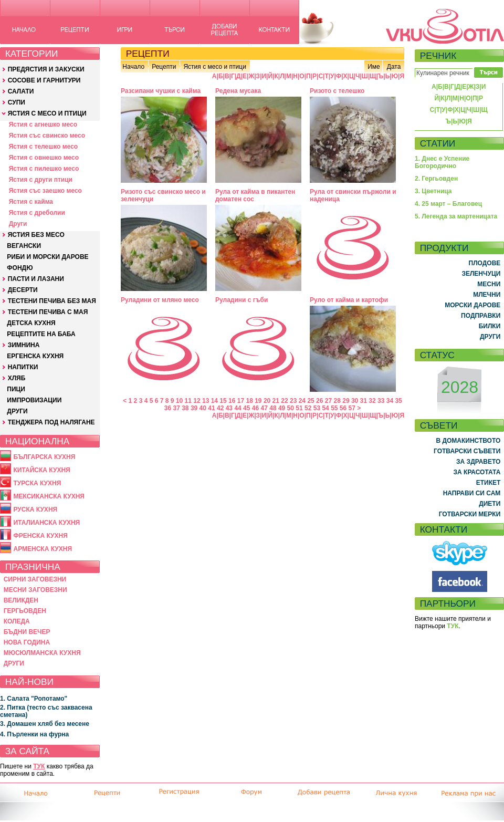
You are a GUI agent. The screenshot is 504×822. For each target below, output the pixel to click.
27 (328, 401)
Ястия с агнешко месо (43, 124)
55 (334, 408)
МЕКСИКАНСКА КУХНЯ (49, 496)
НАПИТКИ (23, 367)
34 (390, 401)
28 (337, 401)
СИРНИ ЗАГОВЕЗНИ (35, 579)
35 (398, 401)
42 (220, 408)
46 (255, 408)
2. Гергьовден (436, 179)
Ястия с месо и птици (214, 67)
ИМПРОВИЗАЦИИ (34, 400)
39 (194, 408)
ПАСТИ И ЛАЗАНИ (36, 279)
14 (214, 401)
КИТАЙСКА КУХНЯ (41, 470)
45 (246, 408)
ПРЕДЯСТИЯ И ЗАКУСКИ (46, 69)
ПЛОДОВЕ (485, 263)
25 (311, 401)
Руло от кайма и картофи (349, 300)
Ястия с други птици (41, 180)
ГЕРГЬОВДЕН (25, 611)
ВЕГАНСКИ (24, 246)
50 (291, 408)
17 (241, 401)
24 (302, 401)
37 (176, 408)
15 (223, 401)
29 (346, 401)
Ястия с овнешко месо (44, 158)
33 (381, 401)
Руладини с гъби (241, 300)
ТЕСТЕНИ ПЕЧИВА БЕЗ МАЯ (52, 301)
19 (258, 401)
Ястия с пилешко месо (44, 169)
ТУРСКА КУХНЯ (37, 483)
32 (372, 401)
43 (229, 408)
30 (355, 401)
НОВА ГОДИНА (27, 642)
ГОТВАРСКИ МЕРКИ (470, 514)
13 (206, 401)
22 (284, 401)
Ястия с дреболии (37, 213)
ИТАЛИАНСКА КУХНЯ (46, 523)
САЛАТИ (21, 91)
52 (308, 408)
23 (293, 401)
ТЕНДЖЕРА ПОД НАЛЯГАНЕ (51, 422)
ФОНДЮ (20, 268)
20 (267, 401)
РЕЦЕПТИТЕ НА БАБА (41, 334)
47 (264, 408)
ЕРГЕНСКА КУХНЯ (35, 356)
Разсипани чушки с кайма (161, 91)
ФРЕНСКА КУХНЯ (40, 536)
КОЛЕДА (17, 621)
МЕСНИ (489, 284)
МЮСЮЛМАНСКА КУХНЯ (42, 653)
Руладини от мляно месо (160, 300)
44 (238, 408)
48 (273, 408)
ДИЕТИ (490, 504)
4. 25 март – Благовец (448, 204)
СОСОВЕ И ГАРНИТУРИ (44, 80)
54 (325, 408)
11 (188, 401)
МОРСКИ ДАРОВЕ (472, 305)
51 (299, 408)
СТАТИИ (438, 143)
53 (317, 408)
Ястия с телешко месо (44, 147)
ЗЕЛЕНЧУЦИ (481, 274)
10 (179, 401)
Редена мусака (238, 91)
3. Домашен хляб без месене (45, 724)
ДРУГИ (17, 411)
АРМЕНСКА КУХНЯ (43, 549)
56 (343, 408)
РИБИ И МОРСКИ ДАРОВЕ (48, 257)
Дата (394, 67)
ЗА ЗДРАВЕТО (478, 462)
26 (319, 401)
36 (168, 408)
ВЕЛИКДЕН (21, 600)
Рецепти (164, 67)
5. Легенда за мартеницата (456, 216)
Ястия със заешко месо (45, 191)
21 (276, 401)
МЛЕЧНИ (487, 295)
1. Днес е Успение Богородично (442, 162)
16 (232, 401)
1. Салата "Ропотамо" (34, 699)
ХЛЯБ (17, 378)
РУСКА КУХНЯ (35, 509)
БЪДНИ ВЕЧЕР (27, 632)
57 (352, 408)
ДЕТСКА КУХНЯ (31, 323)
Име (374, 67)
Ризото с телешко (337, 91)
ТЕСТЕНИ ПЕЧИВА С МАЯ (48, 312)
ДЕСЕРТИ (23, 290)
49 (282, 408)
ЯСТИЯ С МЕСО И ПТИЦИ (47, 113)
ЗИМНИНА (24, 345)
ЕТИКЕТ (489, 483)
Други (18, 224)
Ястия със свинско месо (47, 136)
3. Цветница (433, 191)
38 (185, 408)
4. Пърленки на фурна (34, 734)
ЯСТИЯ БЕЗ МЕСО (36, 235)
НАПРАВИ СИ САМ (472, 493)
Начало (133, 67)
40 (203, 408)
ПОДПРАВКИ (481, 316)
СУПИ (17, 102)
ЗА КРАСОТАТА (477, 472)
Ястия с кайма (31, 202)
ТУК (39, 766)
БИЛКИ (490, 326)
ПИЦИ (16, 389)
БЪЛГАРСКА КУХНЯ (44, 457)
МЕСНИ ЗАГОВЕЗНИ (35, 590)
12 (197, 401)
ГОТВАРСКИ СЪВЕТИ (467, 451)
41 (211, 408)
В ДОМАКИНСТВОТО (468, 441)
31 (364, 401)
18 (249, 401)
